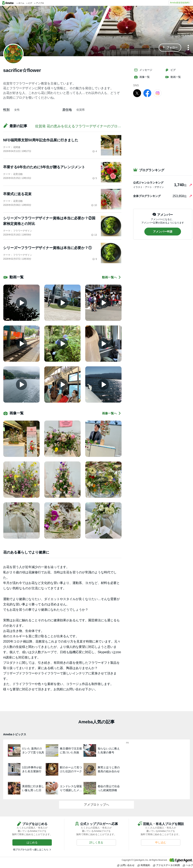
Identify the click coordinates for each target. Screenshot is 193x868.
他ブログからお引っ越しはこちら (31, 850)
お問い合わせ (126, 865)
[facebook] (147, 93)
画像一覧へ (112, 413)
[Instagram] (158, 93)
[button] (170, 48)
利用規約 (144, 865)
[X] (137, 93)
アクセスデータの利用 (166, 865)
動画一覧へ (112, 277)
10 (94, 205)
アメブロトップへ (96, 805)
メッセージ (143, 70)
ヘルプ (188, 865)
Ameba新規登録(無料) (180, 3)
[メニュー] (188, 48)
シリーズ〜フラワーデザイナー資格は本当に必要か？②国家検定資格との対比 (49, 221)
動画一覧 (173, 77)
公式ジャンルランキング (148, 183)
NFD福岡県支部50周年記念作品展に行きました (41, 140)
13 (94, 235)
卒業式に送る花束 (17, 194)
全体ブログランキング (147, 196)
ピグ (170, 70)
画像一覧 (142, 77)
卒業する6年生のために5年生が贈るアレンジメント (44, 167)
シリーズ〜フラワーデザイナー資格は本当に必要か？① (47, 248)
